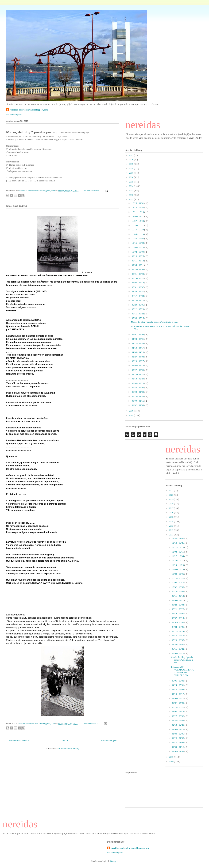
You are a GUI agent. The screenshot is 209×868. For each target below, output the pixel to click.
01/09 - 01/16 (138, 401)
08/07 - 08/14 (138, 283)
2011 (131, 199)
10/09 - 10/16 (138, 247)
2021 (131, 155)
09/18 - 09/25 (138, 256)
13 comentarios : (92, 191)
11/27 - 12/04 (138, 221)
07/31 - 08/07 (138, 287)
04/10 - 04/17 (138, 348)
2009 (131, 415)
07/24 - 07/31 (138, 292)
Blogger (114, 861)
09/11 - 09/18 (138, 261)
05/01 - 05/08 (138, 335)
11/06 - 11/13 (138, 234)
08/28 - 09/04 (138, 269)
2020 (131, 160)
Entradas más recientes (19, 741)
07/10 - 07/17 (138, 300)
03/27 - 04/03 (138, 357)
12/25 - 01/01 (138, 203)
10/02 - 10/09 (138, 252)
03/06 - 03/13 (138, 365)
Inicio (65, 741)
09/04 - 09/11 (138, 265)
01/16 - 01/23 (138, 396)
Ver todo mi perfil (14, 114)
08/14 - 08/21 (138, 278)
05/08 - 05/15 (138, 318)
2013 (131, 190)
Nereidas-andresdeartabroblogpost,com (29, 110)
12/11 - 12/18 (138, 212)
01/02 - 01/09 (138, 405)
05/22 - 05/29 (138, 309)
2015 (131, 182)
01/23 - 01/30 (138, 392)
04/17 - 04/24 (138, 343)
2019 (131, 164)
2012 (131, 195)
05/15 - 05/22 (138, 314)
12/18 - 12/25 (138, 208)
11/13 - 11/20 (138, 230)
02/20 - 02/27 (138, 374)
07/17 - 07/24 (138, 296)
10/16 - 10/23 (138, 243)
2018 (131, 168)
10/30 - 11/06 (138, 239)
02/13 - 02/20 (138, 379)
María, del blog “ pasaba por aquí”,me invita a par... (154, 322)
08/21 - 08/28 (138, 274)
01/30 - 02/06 (138, 388)
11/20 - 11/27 (138, 225)
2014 (131, 186)
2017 (131, 173)
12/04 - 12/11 (138, 216)
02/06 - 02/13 (138, 383)
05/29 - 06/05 (138, 305)
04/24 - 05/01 (138, 339)
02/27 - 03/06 (138, 370)
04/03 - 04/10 (138, 352)
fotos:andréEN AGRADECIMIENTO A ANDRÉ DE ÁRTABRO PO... (183, 671)
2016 (131, 177)
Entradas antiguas (109, 741)
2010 (131, 411)
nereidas (143, 125)
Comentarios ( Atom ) (69, 749)
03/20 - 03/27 (138, 361)
